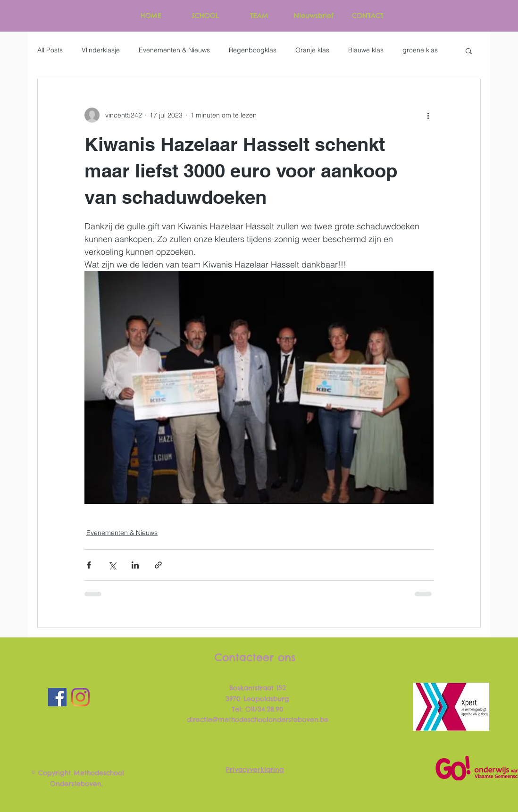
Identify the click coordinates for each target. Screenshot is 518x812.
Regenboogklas (253, 50)
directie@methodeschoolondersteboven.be (258, 720)
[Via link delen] (158, 565)
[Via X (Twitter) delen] (112, 565)
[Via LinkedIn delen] (135, 565)
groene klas (420, 50)
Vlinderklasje (101, 50)
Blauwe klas (366, 50)
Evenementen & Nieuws (174, 50)
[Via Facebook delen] (89, 565)
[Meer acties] (428, 115)
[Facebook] (57, 697)
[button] (469, 50)
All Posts (50, 50)
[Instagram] (80, 697)
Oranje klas (312, 50)
